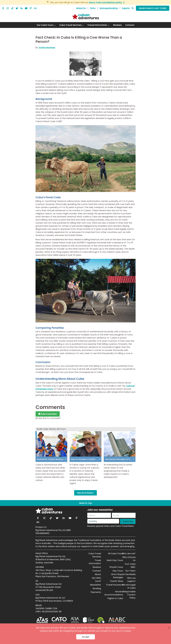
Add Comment (48, 414)
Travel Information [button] (98, 25)
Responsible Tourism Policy (129, 595)
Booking (97, 588)
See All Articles (85, 493)
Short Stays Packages (117, 576)
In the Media (129, 574)
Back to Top (86, 503)
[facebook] (3, 8)
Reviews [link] (117, 25)
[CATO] (59, 620)
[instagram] (8, 8)
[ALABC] (117, 620)
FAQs (93, 8)
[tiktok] (12, 8)
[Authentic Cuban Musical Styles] (51, 444)
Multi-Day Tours (115, 560)
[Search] (133, 8)
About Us (81, 8)
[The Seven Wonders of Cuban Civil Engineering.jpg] (120, 444)
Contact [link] (130, 25)
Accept (86, 637)
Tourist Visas (116, 581)
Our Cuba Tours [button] (45, 25)
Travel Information (95, 562)
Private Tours (116, 567)
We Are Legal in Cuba (129, 586)
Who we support (131, 580)
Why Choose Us (129, 559)
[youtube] (26, 8)
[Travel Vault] (88, 620)
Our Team (130, 571)
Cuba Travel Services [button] (71, 25)
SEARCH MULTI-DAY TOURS (153, 8)
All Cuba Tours (116, 553)
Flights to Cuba (115, 598)
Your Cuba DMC (130, 565)
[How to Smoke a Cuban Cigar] (85, 444)
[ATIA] (75, 620)
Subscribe (128, 521)
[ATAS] (42, 620)
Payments (96, 592)
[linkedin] (22, 8)
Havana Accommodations (114, 593)
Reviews (97, 567)
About (98, 574)
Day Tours (118, 571)
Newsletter (96, 585)
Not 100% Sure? (97, 580)
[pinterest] (31, 8)
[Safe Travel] (101, 620)
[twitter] (17, 8)
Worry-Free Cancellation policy (105, 2)
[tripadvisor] (35, 8)
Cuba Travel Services (95, 555)
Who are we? (129, 553)
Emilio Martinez (47, 48)
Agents (126, 8)
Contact (97, 571)
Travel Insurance (115, 585)
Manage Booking (109, 8)
